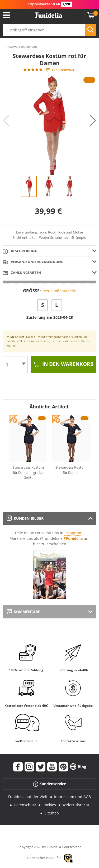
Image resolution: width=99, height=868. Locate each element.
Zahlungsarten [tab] (22, 273)
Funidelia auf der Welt (28, 797)
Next (93, 121)
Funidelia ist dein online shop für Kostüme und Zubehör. (49, 15)
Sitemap (52, 813)
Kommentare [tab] (23, 612)
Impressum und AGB (72, 797)
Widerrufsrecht (76, 805)
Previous (6, 121)
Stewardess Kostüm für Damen (71, 470)
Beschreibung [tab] (20, 251)
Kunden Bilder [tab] (25, 518)
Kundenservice (49, 784)
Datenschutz (25, 805)
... (4, 47)
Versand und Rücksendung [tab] (33, 262)
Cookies (49, 805)
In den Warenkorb (67, 364)
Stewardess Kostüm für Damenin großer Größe (28, 472)
